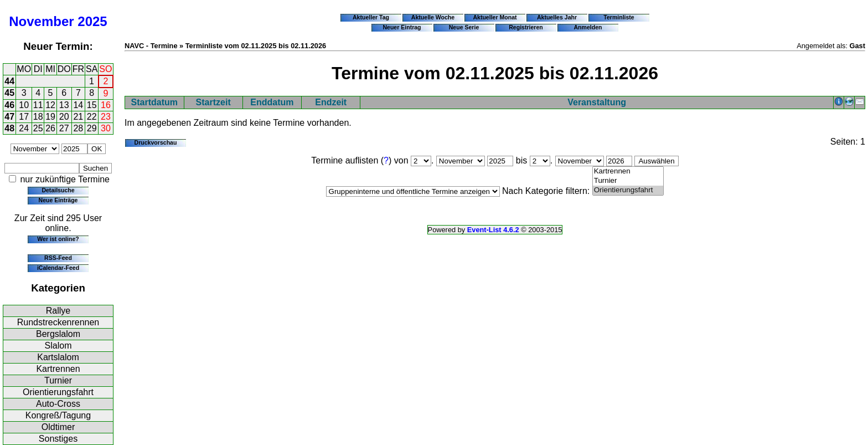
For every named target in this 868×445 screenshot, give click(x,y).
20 (64, 117)
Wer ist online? (58, 239)
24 (24, 128)
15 (92, 105)
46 (9, 105)
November (41, 21)
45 (9, 93)
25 (38, 128)
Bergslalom (58, 334)
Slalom (58, 346)
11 (38, 105)
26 (50, 128)
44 (9, 81)
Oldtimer (58, 427)
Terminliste (619, 17)
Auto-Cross (58, 404)
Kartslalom (58, 357)
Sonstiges (58, 439)
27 (64, 128)
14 (78, 105)
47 (9, 117)
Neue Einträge (58, 200)
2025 (92, 21)
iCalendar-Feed (58, 268)
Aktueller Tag (371, 17)
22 (92, 117)
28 (78, 128)
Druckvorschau (156, 142)
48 (9, 128)
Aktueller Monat (495, 17)
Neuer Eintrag (402, 27)
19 (50, 117)
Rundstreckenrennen (58, 322)
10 (24, 105)
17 (24, 117)
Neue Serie (464, 27)
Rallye (58, 311)
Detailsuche (58, 190)
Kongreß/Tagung (58, 415)
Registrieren (526, 27)
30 (106, 128)
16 (106, 105)
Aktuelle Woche (433, 17)
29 (92, 128)
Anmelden (588, 27)
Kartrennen (58, 369)
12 (50, 105)
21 (78, 117)
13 (64, 105)
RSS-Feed (58, 258)
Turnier (58, 380)
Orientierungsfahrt (58, 392)
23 (106, 117)
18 (38, 117)
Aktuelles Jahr (557, 17)
